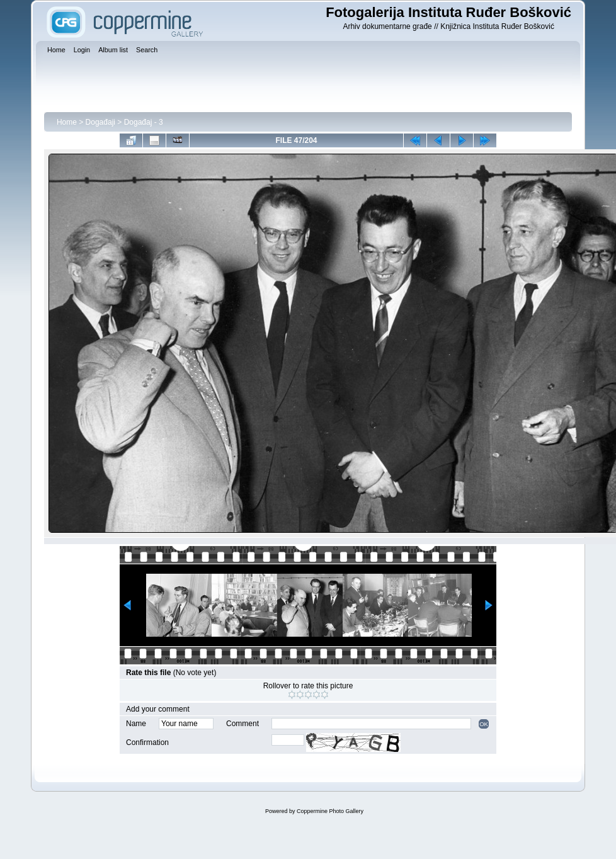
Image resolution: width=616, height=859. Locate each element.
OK (484, 724)
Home (67, 122)
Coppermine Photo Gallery (330, 811)
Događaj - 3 (144, 122)
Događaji (100, 122)
